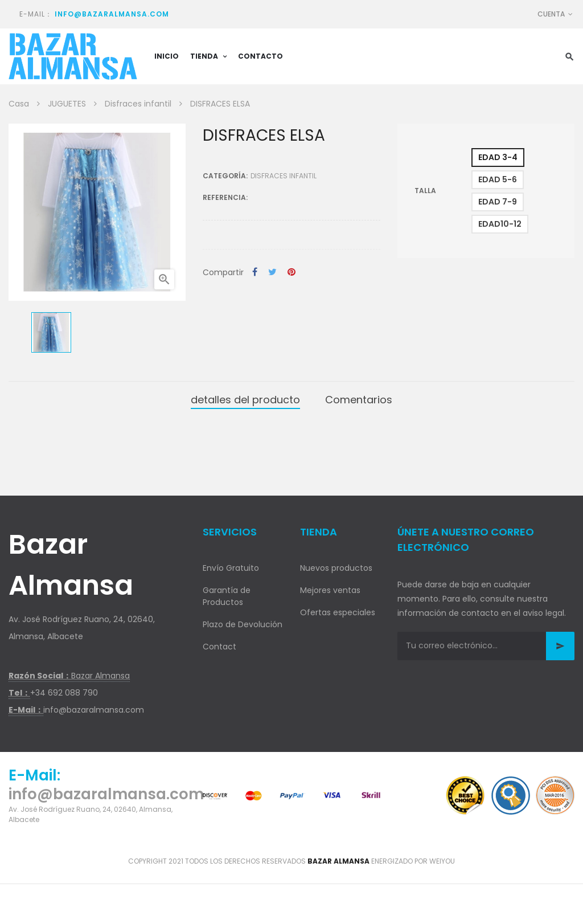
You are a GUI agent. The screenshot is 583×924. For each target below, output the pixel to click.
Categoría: (225, 176)
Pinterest (291, 273)
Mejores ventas (330, 590)
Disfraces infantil (284, 176)
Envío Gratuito (231, 568)
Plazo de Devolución (243, 624)
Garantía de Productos (227, 596)
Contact (219, 647)
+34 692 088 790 (64, 693)
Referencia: (225, 197)
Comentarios (359, 400)
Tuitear (272, 273)
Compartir (255, 273)
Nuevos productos (336, 568)
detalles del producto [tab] (245, 400)
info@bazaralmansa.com (112, 14)
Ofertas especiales (338, 612)
